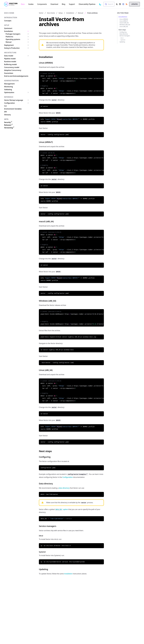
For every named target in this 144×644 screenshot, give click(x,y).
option (61, 509)
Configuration (9, 103)
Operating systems (13, 39)
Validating (8, 90)
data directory (64, 488)
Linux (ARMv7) (124, 21)
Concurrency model (12, 67)
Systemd (123, 40)
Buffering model (10, 64)
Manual (9, 42)
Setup (7, 25)
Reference (9, 97)
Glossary (7, 115)
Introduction (11, 18)
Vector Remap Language (14, 100)
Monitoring (9, 87)
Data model (9, 56)
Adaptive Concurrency (13, 70)
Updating (122, 42)
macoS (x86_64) (124, 23)
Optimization (9, 92)
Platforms (9, 37)
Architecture (10, 53)
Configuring (123, 32)
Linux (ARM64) (124, 19)
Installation (9, 31)
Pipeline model (10, 59)
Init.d (122, 38)
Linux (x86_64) (124, 27)
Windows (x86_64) (125, 25)
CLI (5, 106)
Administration (11, 81)
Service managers (125, 36)
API (5, 112)
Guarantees (9, 73)
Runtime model (10, 62)
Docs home (9, 13)
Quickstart (8, 28)
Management (9, 84)
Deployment (9, 45)
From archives (92, 13)
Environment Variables (13, 109)
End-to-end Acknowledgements (16, 76)
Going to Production (12, 48)
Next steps (122, 30)
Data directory (124, 34)
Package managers (13, 34)
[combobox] (109, 4)
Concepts (8, 21)
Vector (41, 13)
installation (68, 574)
